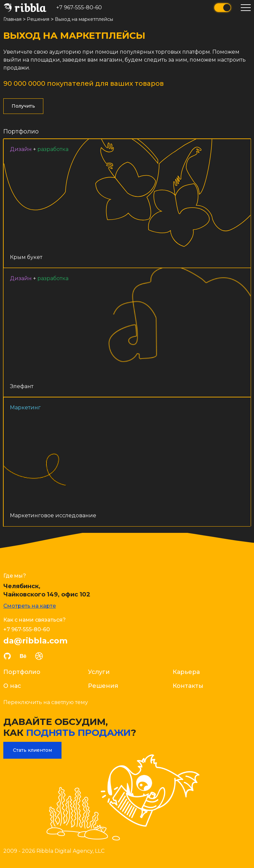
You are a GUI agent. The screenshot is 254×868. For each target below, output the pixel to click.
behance (23, 656)
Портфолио (21, 131)
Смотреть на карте (30, 606)
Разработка (53, 149)
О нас (12, 686)
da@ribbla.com (35, 640)
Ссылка (127, 203)
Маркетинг (25, 406)
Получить (23, 106)
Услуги (99, 672)
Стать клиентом (32, 750)
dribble (39, 656)
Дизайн (21, 149)
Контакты (188, 686)
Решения (103, 686)
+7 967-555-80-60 (79, 7)
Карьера (186, 672)
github (7, 656)
